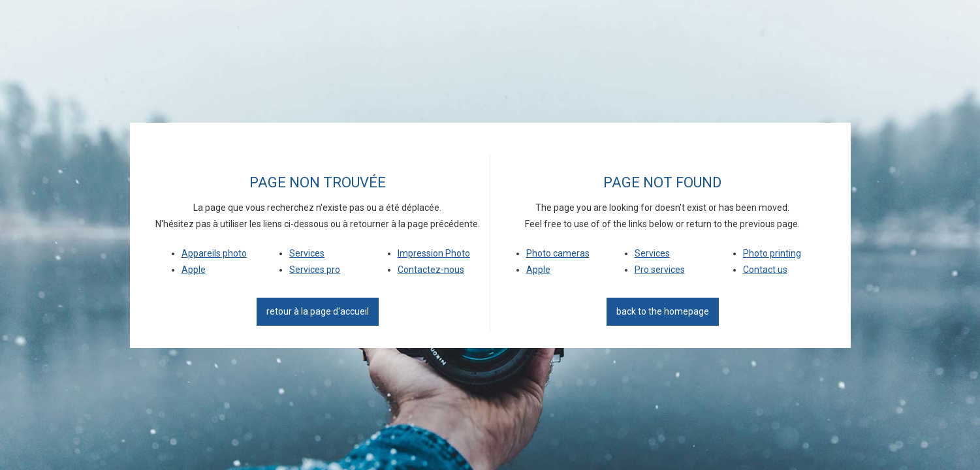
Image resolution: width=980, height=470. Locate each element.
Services (307, 253)
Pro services (660, 270)
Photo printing (772, 253)
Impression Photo (434, 253)
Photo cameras (558, 253)
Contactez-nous (431, 270)
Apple (194, 270)
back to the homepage (663, 311)
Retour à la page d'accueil (318, 311)
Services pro (315, 270)
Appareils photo (214, 253)
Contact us (765, 270)
